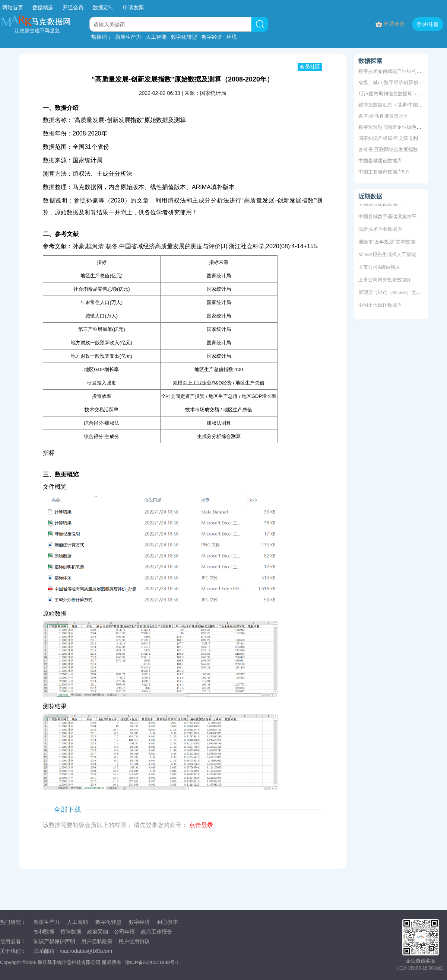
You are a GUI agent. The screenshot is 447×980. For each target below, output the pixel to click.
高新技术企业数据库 (380, 230)
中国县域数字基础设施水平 (387, 218)
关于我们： (13, 951)
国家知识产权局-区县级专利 (388, 138)
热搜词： (102, 37)
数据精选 (43, 7)
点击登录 (201, 825)
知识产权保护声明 (54, 941)
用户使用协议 (134, 941)
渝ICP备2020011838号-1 (152, 962)
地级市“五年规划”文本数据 (387, 243)
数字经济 (212, 37)
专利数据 (44, 932)
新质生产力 (128, 37)
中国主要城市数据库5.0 (383, 172)
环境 (232, 37)
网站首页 (13, 7)
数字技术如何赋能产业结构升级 (392, 71)
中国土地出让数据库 (380, 306)
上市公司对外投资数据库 (385, 281)
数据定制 (103, 7)
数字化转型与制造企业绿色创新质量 (397, 127)
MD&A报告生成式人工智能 (387, 256)
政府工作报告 (156, 932)
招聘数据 (71, 932)
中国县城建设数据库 (380, 161)
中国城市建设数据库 (380, 205)
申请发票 (133, 7)
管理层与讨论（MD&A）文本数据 (394, 293)
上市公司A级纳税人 (379, 268)
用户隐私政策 (97, 941)
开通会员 (74, 7)
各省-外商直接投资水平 (383, 116)
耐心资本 (168, 922)
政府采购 (98, 932)
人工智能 (156, 37)
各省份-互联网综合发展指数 (388, 149)
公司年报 (124, 932)
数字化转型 (184, 37)
